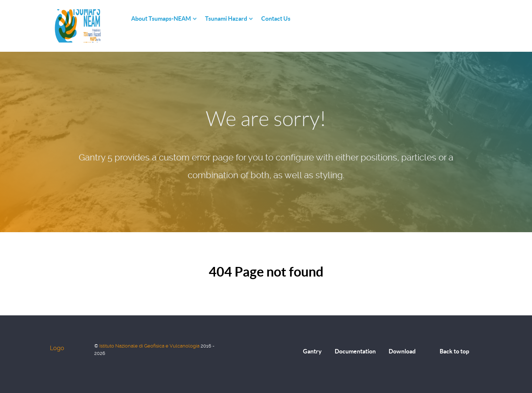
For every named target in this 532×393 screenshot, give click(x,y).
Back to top (454, 351)
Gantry (312, 351)
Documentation (355, 351)
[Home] (124, 19)
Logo (57, 348)
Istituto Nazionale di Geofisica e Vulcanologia (150, 346)
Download (402, 351)
